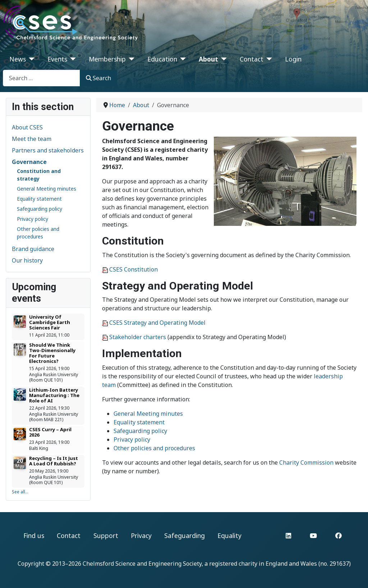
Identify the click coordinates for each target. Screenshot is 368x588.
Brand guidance (33, 249)
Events (57, 59)
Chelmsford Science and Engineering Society (142, 564)
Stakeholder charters (138, 337)
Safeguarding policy (40, 209)
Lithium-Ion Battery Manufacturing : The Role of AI (54, 395)
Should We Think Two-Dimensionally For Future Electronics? (52, 353)
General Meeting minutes (47, 189)
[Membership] (130, 59)
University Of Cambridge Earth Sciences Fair (50, 322)
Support (106, 535)
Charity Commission (306, 462)
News (18, 59)
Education (162, 59)
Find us (34, 535)
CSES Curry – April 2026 (50, 432)
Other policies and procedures (154, 448)
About (208, 59)
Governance (29, 162)
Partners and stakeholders (48, 150)
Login (293, 59)
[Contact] (268, 59)
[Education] (182, 59)
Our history (27, 260)
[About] (223, 59)
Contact (252, 59)
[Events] (72, 59)
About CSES (27, 127)
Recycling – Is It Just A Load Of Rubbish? (54, 461)
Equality (229, 535)
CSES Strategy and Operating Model (157, 323)
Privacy (141, 535)
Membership (107, 59)
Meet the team (32, 139)
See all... (20, 492)
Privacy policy (33, 219)
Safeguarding (185, 535)
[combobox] (42, 78)
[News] (30, 59)
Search (98, 78)
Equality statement (39, 199)
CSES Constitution (134, 269)
